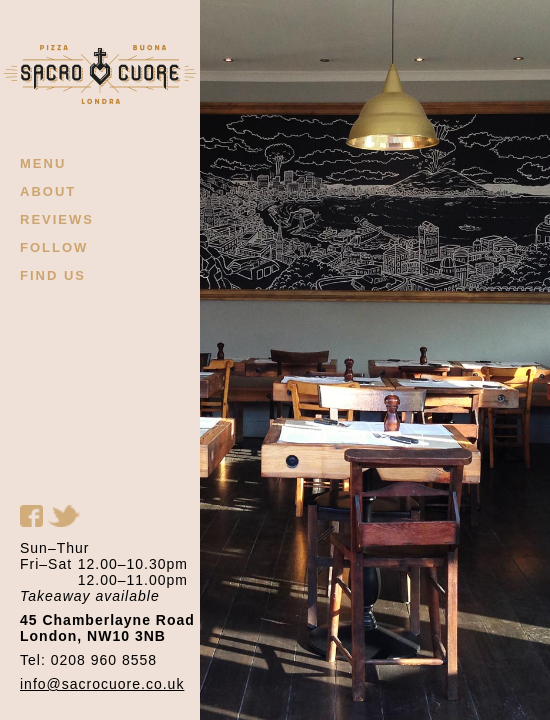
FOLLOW (54, 247)
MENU (43, 163)
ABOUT (48, 191)
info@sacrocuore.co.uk (102, 684)
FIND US (53, 275)
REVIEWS (57, 219)
